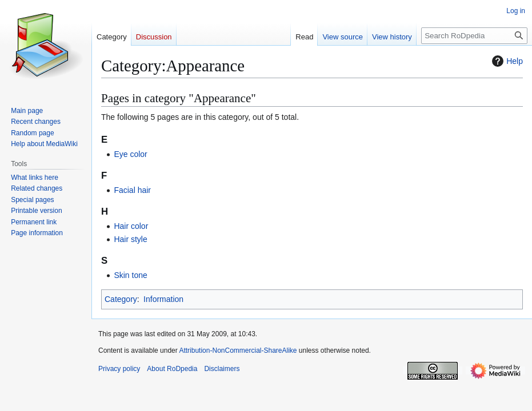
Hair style (130, 239)
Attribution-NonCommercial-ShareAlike (238, 350)
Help (506, 61)
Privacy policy (119, 369)
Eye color (130, 154)
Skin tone (130, 275)
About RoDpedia (172, 369)
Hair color (131, 226)
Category (121, 299)
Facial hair (132, 190)
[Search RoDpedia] (474, 36)
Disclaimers (222, 369)
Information (163, 299)
